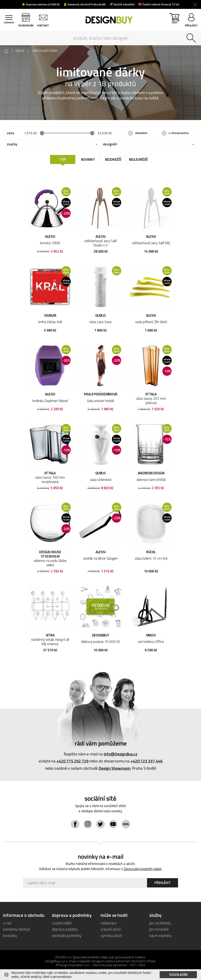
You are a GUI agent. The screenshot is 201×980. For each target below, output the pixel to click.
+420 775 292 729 (72, 761)
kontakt (44, 25)
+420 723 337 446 (147, 761)
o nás (7, 923)
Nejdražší (113, 160)
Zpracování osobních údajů (143, 869)
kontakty (10, 936)
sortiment (9, 25)
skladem (141, 133)
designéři (110, 144)
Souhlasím (178, 975)
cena (10, 133)
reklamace (109, 923)
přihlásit (191, 25)
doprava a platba (65, 929)
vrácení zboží (111, 929)
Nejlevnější (138, 160)
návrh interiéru (161, 936)
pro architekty (160, 923)
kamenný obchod (16, 929)
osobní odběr (62, 923)
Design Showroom (114, 768)
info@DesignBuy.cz (121, 754)
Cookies (140, 957)
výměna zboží (111, 936)
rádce (20, 51)
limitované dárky (45, 51)
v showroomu (179, 133)
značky (12, 144)
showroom (27, 25)
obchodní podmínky (67, 936)
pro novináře (159, 929)
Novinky (88, 160)
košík (174, 21)
